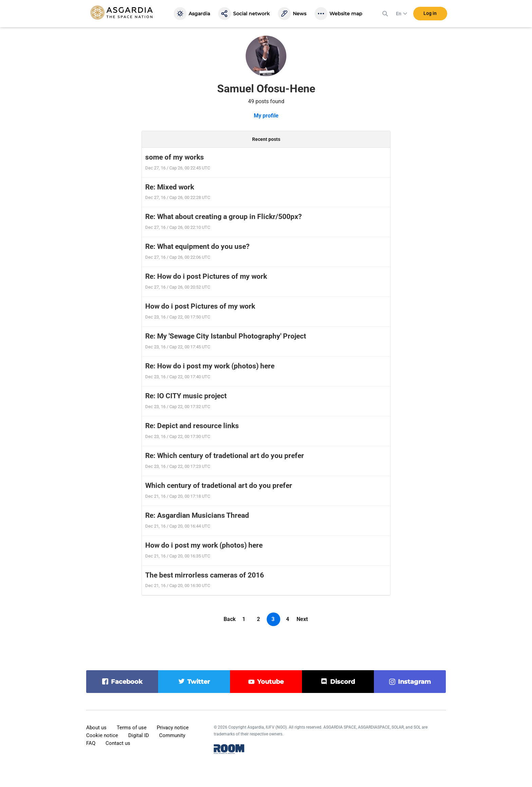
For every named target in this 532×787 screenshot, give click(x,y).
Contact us (118, 743)
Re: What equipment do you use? (197, 246)
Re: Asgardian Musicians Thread (197, 515)
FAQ (91, 743)
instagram (414, 682)
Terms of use (132, 728)
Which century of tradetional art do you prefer (219, 486)
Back (230, 619)
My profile (266, 116)
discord (343, 682)
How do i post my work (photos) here (204, 545)
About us (96, 728)
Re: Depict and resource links (192, 426)
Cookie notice (102, 735)
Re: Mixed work (170, 187)
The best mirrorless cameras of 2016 (205, 575)
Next (302, 619)
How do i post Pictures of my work (200, 306)
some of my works (175, 157)
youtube (270, 682)
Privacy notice (173, 728)
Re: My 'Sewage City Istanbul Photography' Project (226, 336)
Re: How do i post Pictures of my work (206, 276)
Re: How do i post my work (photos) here (210, 366)
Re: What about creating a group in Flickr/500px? (223, 217)
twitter (199, 682)
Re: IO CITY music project (186, 396)
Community (172, 735)
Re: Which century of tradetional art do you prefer (225, 456)
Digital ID (139, 735)
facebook (127, 682)
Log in (430, 13)
